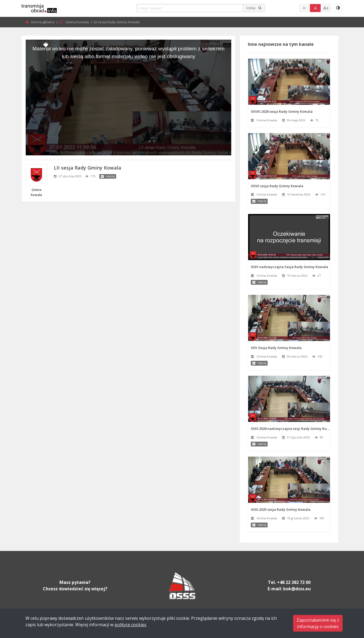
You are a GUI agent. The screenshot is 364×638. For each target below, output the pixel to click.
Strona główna (43, 22)
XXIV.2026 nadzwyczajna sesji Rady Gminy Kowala (290, 429)
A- (305, 8)
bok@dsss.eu (297, 589)
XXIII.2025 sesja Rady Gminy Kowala (281, 509)
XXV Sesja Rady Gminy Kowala (276, 348)
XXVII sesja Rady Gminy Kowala (277, 186)
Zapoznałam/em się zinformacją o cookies (318, 623)
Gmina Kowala (77, 22)
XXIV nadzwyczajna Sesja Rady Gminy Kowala (289, 267)
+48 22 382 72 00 (294, 582)
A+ (326, 8)
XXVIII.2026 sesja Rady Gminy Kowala (282, 111)
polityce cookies (130, 625)
